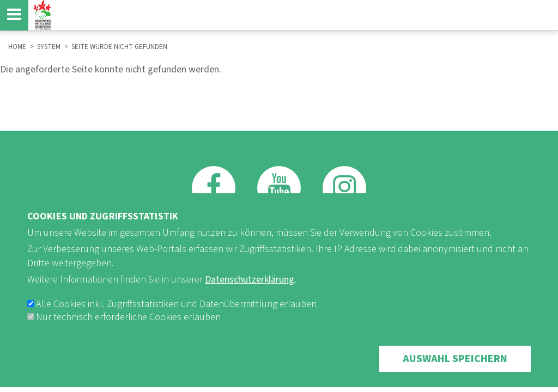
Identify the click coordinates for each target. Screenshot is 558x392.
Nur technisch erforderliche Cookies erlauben (128, 327)
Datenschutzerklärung (250, 290)
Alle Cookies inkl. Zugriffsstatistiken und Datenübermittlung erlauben (176, 314)
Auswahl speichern (455, 369)
